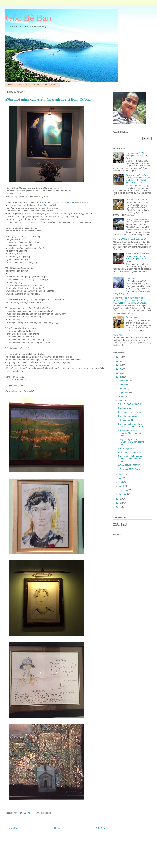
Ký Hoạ (36, 85)
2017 (119, 369)
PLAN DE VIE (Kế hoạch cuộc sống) (129, 239)
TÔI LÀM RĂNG (125, 420)
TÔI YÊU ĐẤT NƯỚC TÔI (130, 404)
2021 (119, 357)
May (121, 478)
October (123, 389)
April (121, 482)
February (123, 490)
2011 (119, 507)
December (124, 381)
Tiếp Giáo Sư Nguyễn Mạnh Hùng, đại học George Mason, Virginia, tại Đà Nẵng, (138, 257)
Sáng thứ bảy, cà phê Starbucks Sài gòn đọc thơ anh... (131, 442)
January (123, 494)
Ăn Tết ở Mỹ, (132, 317)
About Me (23, 85)
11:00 (72, 202)
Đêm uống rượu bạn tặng (129, 412)
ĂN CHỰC (118, 335)
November (124, 385)
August (122, 397)
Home (11, 85)
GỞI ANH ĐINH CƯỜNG (129, 465)
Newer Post (13, 828)
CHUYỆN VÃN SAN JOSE (130, 452)
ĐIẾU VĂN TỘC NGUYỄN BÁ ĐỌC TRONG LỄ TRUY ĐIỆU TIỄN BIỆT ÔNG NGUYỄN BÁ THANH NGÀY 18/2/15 (132, 300)
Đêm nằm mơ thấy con (128, 416)
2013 (119, 503)
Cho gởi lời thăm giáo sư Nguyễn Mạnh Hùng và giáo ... (130, 433)
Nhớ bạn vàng (124, 408)
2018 (119, 365)
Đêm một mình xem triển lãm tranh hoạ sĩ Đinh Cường (131, 425)
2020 (119, 361)
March (122, 486)
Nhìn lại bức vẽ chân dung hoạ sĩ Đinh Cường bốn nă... (130, 459)
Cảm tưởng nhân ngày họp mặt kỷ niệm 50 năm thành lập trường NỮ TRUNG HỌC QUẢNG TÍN (138, 179)
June (121, 474)
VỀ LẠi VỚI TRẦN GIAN (129, 469)
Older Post (100, 828)
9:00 (44, 205)
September (124, 393)
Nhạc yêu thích (51, 85)
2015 (119, 377)
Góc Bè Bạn (28, 18)
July (121, 401)
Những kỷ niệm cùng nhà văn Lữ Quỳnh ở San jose (137, 221)
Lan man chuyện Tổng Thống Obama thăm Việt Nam (137, 156)
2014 (119, 499)
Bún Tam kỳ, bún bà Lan (137, 200)
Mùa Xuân (131, 278)
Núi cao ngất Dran (126, 448)
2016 (119, 373)
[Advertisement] (131, 586)
